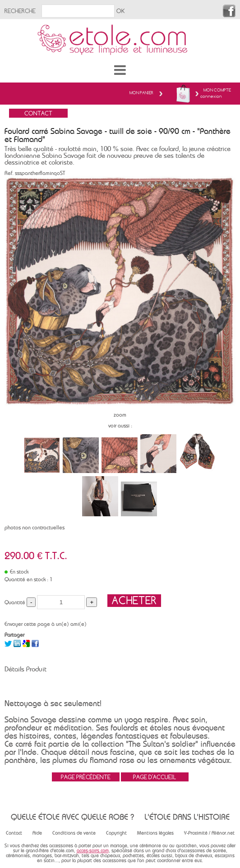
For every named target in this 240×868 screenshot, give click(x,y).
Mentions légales (155, 833)
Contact (14, 833)
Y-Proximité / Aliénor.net (209, 833)
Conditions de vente (74, 833)
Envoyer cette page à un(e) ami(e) (46, 624)
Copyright (116, 833)
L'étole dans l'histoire (187, 817)
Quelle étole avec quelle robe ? (72, 817)
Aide (37, 833)
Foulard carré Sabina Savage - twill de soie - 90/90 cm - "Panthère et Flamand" (118, 135)
